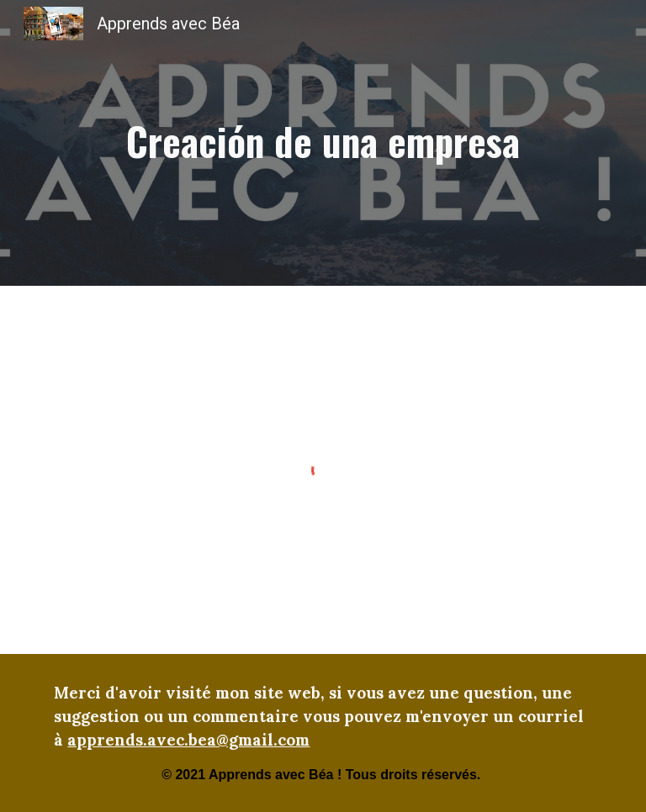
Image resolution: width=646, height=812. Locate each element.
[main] (323, 143)
